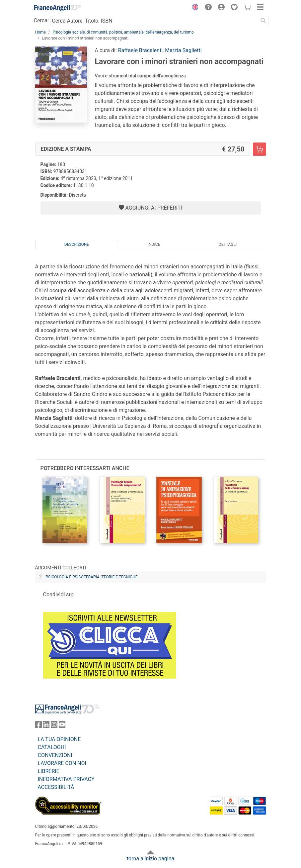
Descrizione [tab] (77, 244)
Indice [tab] (154, 244)
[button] (194, 8)
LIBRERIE (49, 771)
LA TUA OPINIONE (59, 739)
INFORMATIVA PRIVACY (66, 779)
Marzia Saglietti (183, 50)
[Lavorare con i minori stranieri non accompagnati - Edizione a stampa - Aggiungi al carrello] (260, 149)
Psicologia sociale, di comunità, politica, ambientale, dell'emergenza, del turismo (123, 32)
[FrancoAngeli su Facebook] (38, 726)
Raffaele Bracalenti (140, 50)
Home (40, 32)
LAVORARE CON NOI (62, 763)
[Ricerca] (263, 21)
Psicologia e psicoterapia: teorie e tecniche (92, 577)
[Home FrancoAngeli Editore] (57, 8)
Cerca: (41, 20)
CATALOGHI (52, 747)
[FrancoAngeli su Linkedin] (46, 726)
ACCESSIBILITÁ (56, 787)
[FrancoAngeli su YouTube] (62, 726)
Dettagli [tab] (228, 244)
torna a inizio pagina (150, 859)
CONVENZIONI (55, 755)
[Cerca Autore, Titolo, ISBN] (154, 21)
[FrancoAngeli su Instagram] (54, 726)
